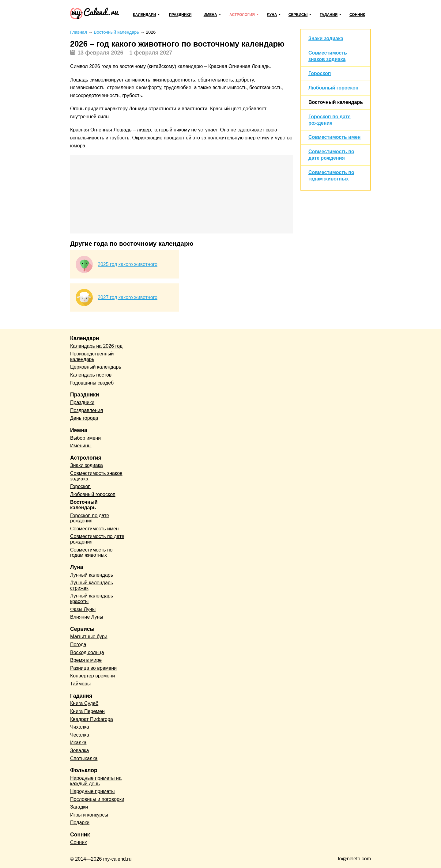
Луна (272, 15)
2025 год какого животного (128, 264)
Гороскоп (320, 73)
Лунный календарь (92, 575)
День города (84, 418)
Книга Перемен (87, 711)
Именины (81, 446)
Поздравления (87, 410)
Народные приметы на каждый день (96, 781)
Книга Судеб (84, 703)
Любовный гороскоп (333, 88)
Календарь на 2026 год (96, 346)
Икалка (78, 743)
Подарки (80, 823)
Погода (78, 644)
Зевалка (79, 750)
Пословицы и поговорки (97, 799)
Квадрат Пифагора (92, 719)
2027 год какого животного (128, 297)
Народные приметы (92, 791)
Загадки (79, 807)
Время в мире (86, 660)
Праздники (180, 15)
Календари (144, 15)
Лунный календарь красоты (92, 599)
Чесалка (80, 735)
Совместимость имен (334, 137)
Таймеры (80, 684)
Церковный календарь (96, 367)
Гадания (329, 15)
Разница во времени (93, 668)
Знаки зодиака (326, 38)
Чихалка (80, 727)
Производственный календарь (92, 356)
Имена (210, 15)
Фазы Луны (83, 609)
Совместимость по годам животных (91, 553)
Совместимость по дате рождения (97, 539)
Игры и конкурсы (89, 815)
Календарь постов (91, 375)
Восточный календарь (336, 102)
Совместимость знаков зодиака (96, 476)
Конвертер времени (92, 676)
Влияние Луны (87, 617)
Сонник (357, 15)
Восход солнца (87, 652)
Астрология (242, 15)
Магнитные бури (89, 637)
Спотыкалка (84, 758)
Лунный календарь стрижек (92, 585)
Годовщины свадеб (92, 383)
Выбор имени (85, 438)
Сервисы (298, 15)
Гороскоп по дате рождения (90, 518)
